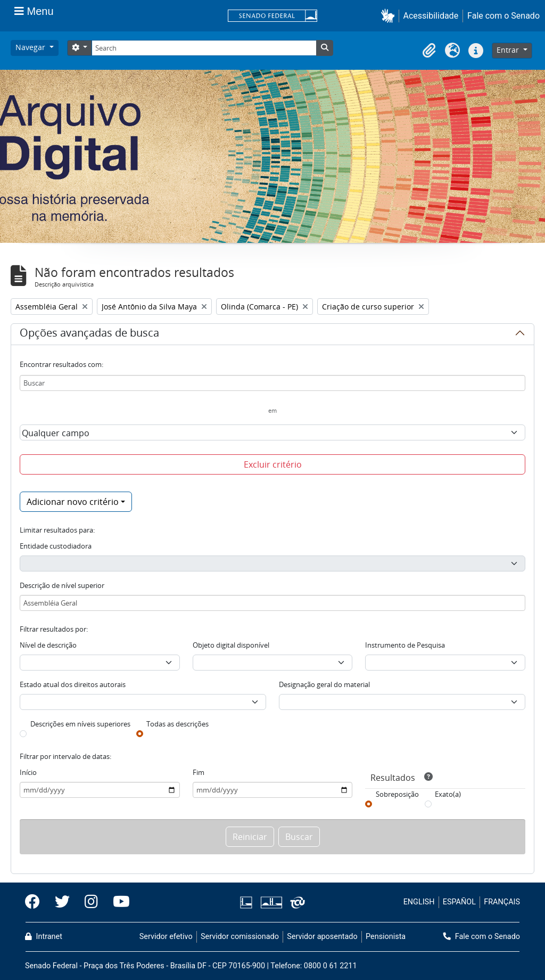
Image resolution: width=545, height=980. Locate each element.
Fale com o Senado (503, 16)
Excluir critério (273, 464)
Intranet (44, 937)
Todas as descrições (177, 724)
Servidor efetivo (166, 937)
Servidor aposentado (322, 937)
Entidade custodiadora (56, 546)
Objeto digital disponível (231, 645)
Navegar (31, 47)
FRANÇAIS (502, 902)
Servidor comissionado (240, 937)
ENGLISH (419, 902)
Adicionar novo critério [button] (73, 502)
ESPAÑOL (459, 902)
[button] (390, 16)
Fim (199, 772)
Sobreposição (397, 794)
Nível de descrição (48, 645)
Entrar (509, 50)
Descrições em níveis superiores (80, 724)
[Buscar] (272, 383)
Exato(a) (448, 794)
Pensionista (386, 937)
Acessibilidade (431, 16)
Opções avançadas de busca (89, 334)
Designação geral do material (324, 684)
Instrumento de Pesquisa (405, 645)
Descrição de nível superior (62, 585)
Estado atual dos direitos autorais (73, 684)
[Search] (204, 48)
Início (28, 772)
